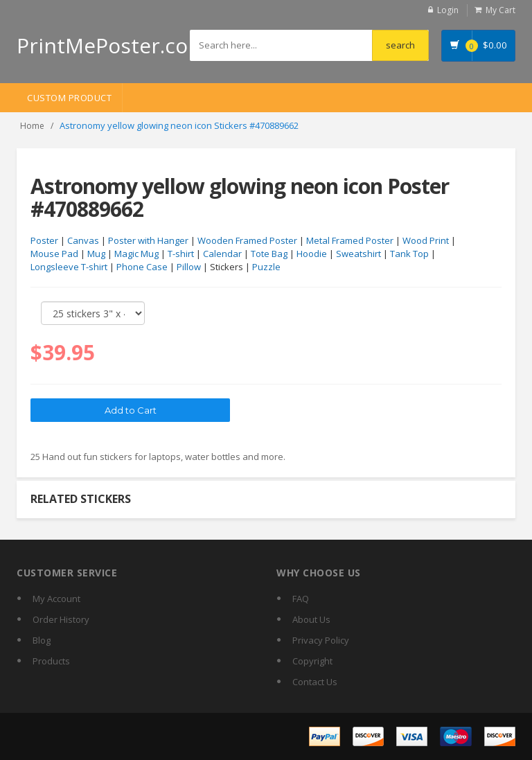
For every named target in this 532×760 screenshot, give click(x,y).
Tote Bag (269, 254)
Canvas (83, 240)
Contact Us (315, 682)
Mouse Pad (54, 254)
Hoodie (312, 254)
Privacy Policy (321, 640)
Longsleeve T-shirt (69, 267)
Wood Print (426, 240)
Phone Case (142, 267)
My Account (56, 599)
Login (448, 10)
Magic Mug (136, 254)
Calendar (222, 254)
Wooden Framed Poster (247, 240)
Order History (61, 619)
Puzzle (266, 267)
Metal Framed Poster (350, 240)
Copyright (312, 661)
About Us (311, 619)
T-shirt (181, 254)
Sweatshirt (358, 254)
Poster (44, 240)
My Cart (500, 10)
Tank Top (409, 254)
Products (51, 661)
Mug (96, 254)
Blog (42, 640)
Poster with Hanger (148, 240)
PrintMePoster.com (112, 45)
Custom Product (69, 98)
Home (32, 126)
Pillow (189, 267)
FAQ (301, 599)
